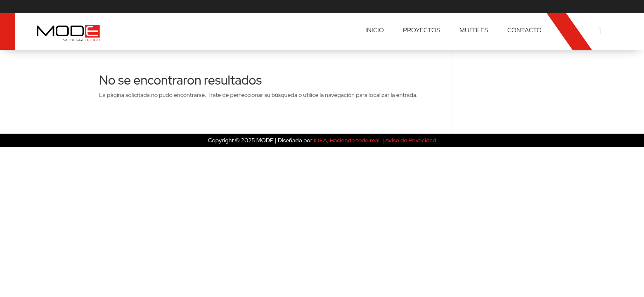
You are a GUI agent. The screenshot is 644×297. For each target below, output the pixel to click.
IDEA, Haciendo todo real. (347, 140)
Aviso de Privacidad (411, 140)
